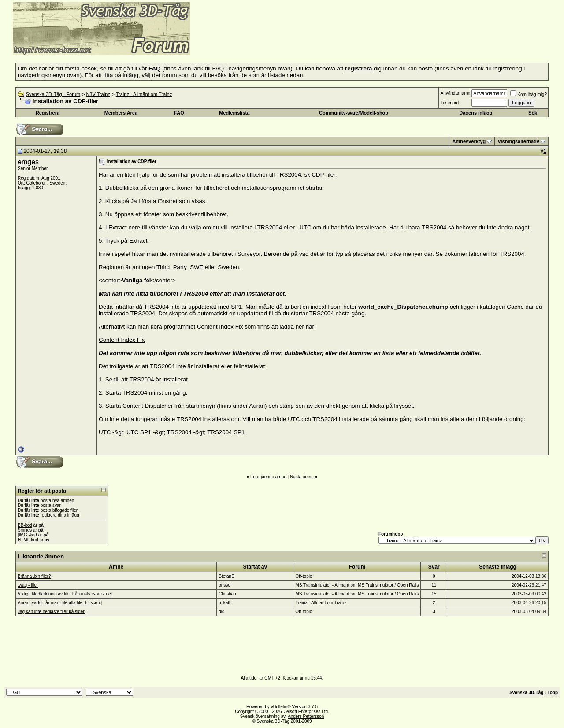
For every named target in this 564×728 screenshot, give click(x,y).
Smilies (25, 530)
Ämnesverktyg (469, 141)
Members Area (121, 113)
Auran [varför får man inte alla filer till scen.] (60, 603)
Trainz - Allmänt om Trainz (144, 94)
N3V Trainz (98, 94)
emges (28, 162)
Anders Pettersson (306, 716)
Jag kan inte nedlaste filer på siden (52, 612)
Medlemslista (234, 113)
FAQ (179, 113)
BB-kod (25, 525)
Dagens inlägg (476, 113)
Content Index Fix (122, 340)
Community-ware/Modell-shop (354, 113)
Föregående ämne (268, 477)
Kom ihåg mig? (529, 94)
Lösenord (449, 103)
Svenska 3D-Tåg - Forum (53, 94)
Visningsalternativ (518, 141)
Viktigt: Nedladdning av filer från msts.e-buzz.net (65, 594)
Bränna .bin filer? (34, 576)
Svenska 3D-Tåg (526, 693)
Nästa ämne (302, 477)
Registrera (48, 113)
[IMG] (23, 535)
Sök (533, 113)
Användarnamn (455, 93)
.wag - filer (28, 585)
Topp (553, 693)
